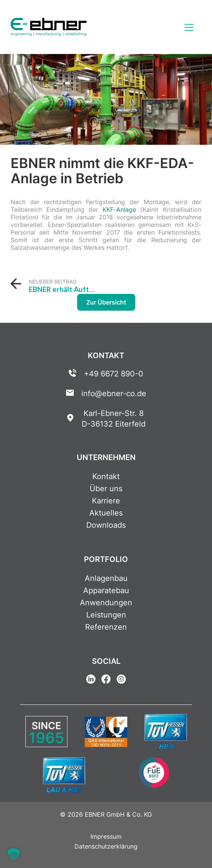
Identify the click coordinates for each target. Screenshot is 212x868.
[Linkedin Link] (91, 680)
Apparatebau (106, 590)
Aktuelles (106, 513)
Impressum (106, 836)
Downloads (106, 525)
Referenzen (106, 627)
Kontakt (106, 476)
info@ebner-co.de (114, 394)
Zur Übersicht (106, 302)
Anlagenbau (106, 578)
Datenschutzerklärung (106, 846)
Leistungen (106, 615)
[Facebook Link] (106, 680)
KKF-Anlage (119, 209)
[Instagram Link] (121, 680)
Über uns (106, 489)
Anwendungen (106, 603)
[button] (14, 854)
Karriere (106, 501)
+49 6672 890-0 (114, 374)
